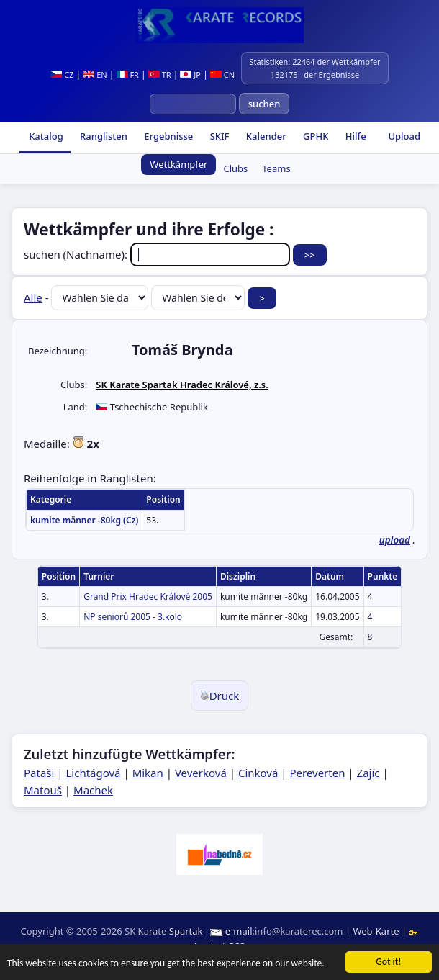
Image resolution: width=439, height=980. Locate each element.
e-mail (239, 931)
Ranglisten (103, 136)
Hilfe (354, 136)
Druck (220, 696)
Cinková (258, 773)
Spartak (186, 931)
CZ (62, 75)
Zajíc (368, 773)
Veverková (201, 773)
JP (190, 75)
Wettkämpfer (178, 164)
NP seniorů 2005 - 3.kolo (133, 617)
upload (395, 540)
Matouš (43, 790)
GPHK (315, 136)
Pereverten (317, 773)
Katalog (45, 136)
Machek (93, 790)
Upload (404, 136)
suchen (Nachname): (158, 254)
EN (95, 75)
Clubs (235, 168)
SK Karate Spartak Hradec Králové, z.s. (182, 385)
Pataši (39, 773)
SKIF (218, 136)
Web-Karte (376, 931)
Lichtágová (93, 773)
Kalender (264, 136)
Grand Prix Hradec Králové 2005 (148, 597)
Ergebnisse (167, 136)
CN (222, 75)
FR (128, 75)
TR (160, 75)
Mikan (148, 773)
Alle (33, 297)
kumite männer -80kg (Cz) (84, 520)
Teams (276, 168)
